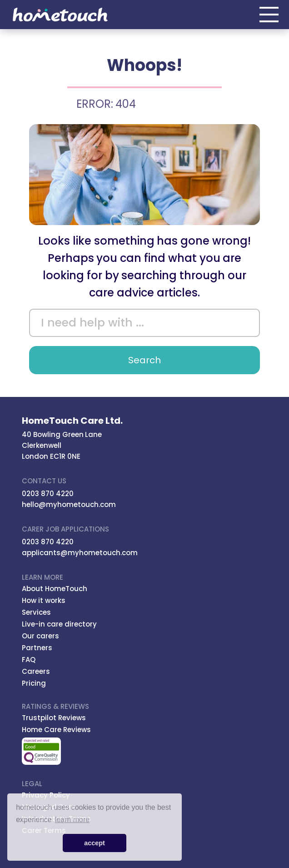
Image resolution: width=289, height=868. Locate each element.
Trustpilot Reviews (54, 718)
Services (36, 612)
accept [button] (95, 843)
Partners (37, 648)
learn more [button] (72, 820)
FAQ (29, 660)
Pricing (34, 683)
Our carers (40, 636)
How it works (44, 600)
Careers (36, 671)
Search (144, 360)
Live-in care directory (59, 624)
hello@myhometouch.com (69, 504)
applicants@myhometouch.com (80, 553)
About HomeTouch (55, 589)
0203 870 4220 (48, 494)
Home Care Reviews (56, 730)
